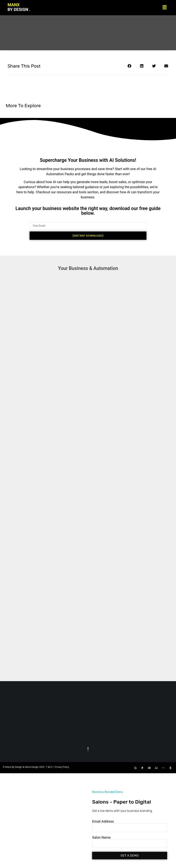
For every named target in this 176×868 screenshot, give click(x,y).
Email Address (103, 821)
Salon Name (101, 837)
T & (48, 767)
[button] (165, 8)
